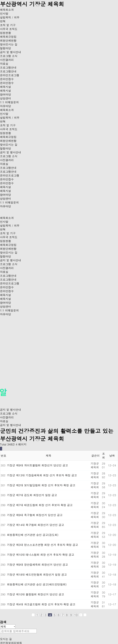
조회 (104, 456)
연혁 (3, 21)
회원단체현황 (8, 40)
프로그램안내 (8, 67)
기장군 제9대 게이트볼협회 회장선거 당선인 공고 (38, 465)
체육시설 (5, 87)
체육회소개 (7, 10)
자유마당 (5, 106)
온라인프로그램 (10, 75)
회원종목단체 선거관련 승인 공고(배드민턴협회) (37, 584)
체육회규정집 (8, 37)
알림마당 (5, 48)
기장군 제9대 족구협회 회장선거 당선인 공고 (35, 515)
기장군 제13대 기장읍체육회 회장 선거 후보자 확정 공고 (42, 475)
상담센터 (5, 98)
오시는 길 (6, 639)
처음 (33, 615)
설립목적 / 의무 (10, 17)
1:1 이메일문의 (9, 102)
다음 (81, 615)
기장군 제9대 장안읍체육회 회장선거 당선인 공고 (38, 565)
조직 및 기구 (8, 25)
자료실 (4, 64)
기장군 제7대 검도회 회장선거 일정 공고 (32, 495)
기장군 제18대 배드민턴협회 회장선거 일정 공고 (37, 575)
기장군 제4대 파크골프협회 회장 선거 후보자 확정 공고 (41, 604)
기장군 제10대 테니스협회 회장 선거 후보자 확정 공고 (41, 555)
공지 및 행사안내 (11, 52)
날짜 (112, 456)
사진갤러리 (7, 60)
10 (76, 615)
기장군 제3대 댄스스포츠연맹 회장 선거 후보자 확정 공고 (42, 545)
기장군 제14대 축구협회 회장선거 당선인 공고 (36, 525)
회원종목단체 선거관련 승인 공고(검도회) (33, 535)
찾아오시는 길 (9, 44)
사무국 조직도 (9, 29)
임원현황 (5, 33)
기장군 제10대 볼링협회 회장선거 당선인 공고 (36, 594)
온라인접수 (7, 79)
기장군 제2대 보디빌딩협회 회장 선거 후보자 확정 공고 (41, 485)
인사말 (4, 13)
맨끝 (85, 615)
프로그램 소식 (9, 56)
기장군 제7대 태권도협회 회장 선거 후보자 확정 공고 (40, 505)
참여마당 (5, 94)
